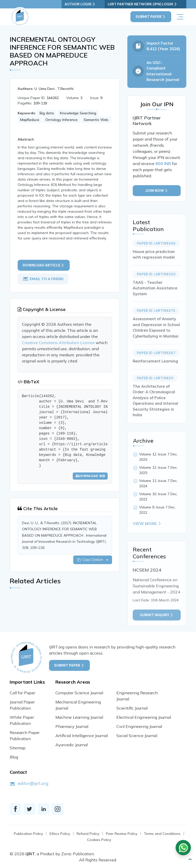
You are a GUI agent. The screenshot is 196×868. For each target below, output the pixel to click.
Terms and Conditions (162, 834)
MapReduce (30, 120)
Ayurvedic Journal (72, 745)
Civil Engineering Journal (139, 726)
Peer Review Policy (122, 834)
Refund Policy (88, 834)
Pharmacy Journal (72, 726)
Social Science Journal (137, 736)
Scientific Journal (132, 708)
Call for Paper (22, 693)
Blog (14, 757)
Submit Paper (151, 17)
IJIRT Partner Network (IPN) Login (148, 4)
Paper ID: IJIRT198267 (156, 371)
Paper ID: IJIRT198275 (156, 328)
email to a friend (43, 284)
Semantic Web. (96, 120)
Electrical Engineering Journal (144, 717)
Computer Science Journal (79, 693)
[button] (190, 859)
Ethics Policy (60, 834)
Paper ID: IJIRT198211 (155, 396)
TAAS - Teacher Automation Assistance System (155, 306)
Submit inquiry (157, 633)
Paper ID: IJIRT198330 (156, 292)
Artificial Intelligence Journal (82, 736)
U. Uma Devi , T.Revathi (54, 89)
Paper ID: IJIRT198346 (156, 261)
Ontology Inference (62, 120)
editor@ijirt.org (33, 783)
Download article (44, 271)
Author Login (91, 4)
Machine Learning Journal (79, 717)
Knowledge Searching (78, 113)
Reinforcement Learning (155, 379)
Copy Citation (92, 566)
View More (147, 541)
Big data (47, 113)
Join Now (157, 191)
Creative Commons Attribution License (58, 349)
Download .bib (90, 482)
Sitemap (18, 748)
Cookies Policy (99, 840)
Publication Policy (28, 834)
